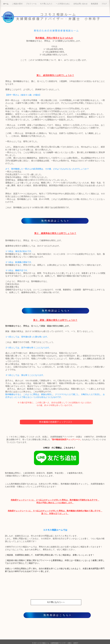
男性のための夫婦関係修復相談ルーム (56, 31)
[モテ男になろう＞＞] (56, 602)
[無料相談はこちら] (55, 221)
